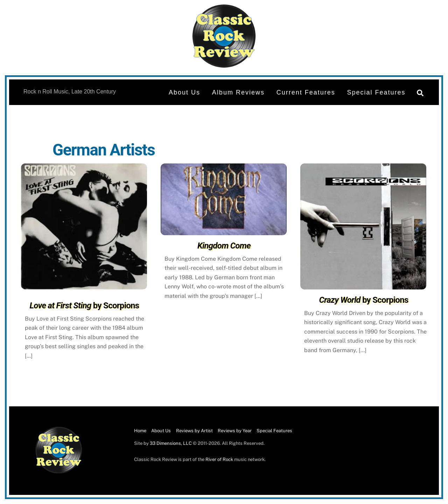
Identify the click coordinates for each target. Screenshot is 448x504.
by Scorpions (84, 306)
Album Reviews (238, 92)
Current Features (306, 92)
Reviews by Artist (194, 431)
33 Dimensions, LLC (171, 443)
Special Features (376, 92)
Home (140, 431)
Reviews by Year (235, 431)
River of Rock (219, 459)
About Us (184, 92)
